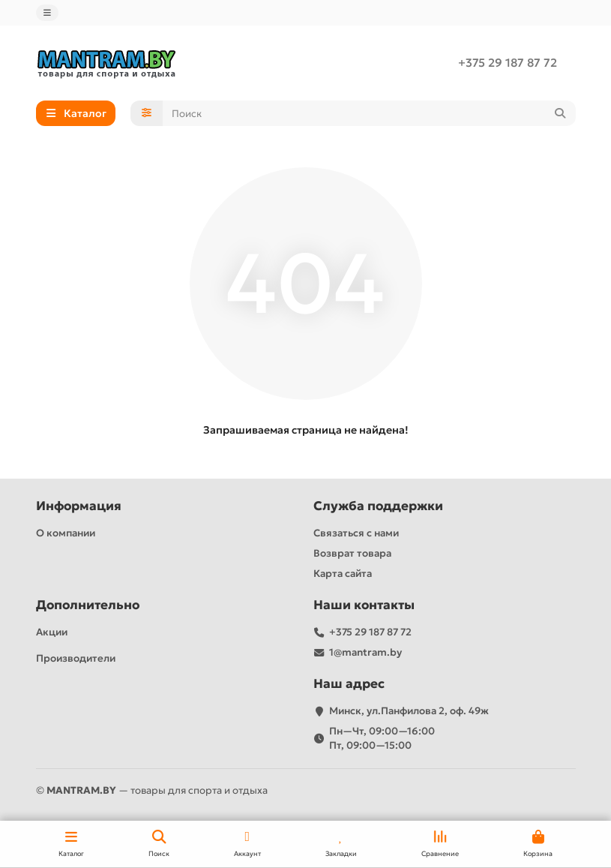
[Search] (369, 113)
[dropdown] (47, 13)
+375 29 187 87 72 (508, 63)
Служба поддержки (378, 506)
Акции (52, 632)
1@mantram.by (365, 652)
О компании (66, 533)
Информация (79, 506)
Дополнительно (88, 605)
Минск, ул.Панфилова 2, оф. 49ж (409, 711)
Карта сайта (343, 574)
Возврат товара (352, 553)
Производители (76, 658)
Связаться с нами (356, 533)
